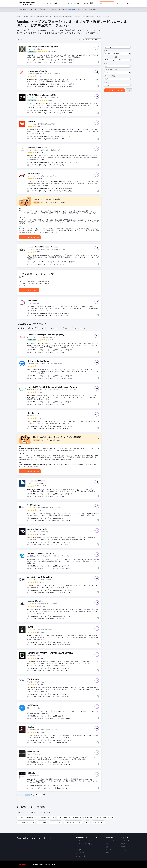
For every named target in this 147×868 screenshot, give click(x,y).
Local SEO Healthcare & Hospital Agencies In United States (54, 16)
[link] (72, 3)
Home (18, 16)
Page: (33, 795)
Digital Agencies (28, 16)
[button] (118, 3)
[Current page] (39, 795)
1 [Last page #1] (44, 795)
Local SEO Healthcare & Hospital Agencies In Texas (91, 16)
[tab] (21, 807)
